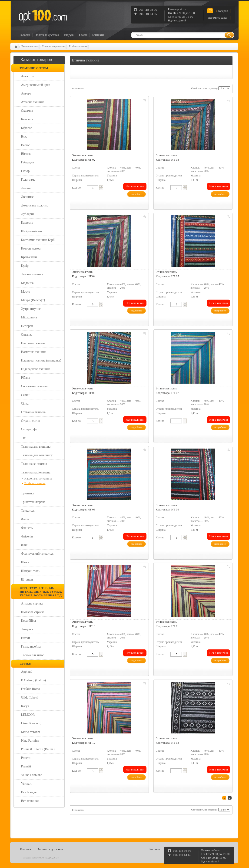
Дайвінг (27, 188)
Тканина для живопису (37, 455)
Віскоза (26, 154)
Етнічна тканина (78, 46)
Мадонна (27, 283)
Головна (25, 35)
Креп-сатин (29, 257)
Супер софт (29, 429)
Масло (26, 292)
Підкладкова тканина (36, 369)
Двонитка (28, 197)
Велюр (26, 145)
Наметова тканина (34, 352)
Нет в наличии (135, 186)
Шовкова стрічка (33, 612)
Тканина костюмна (34, 464)
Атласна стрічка (32, 603)
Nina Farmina (30, 741)
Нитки (26, 638)
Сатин (25, 395)
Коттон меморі (31, 248)
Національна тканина (38, 478)
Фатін (25, 519)
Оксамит (27, 111)
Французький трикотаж (37, 554)
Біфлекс (27, 128)
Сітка (25, 404)
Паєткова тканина (33, 343)
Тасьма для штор (33, 655)
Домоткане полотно (35, 205)
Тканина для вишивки (36, 447)
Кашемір (27, 223)
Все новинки (30, 801)
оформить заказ (218, 18)
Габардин (28, 162)
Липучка (27, 629)
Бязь (24, 137)
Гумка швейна (31, 647)
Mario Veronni (31, 732)
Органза (27, 335)
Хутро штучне (31, 309)
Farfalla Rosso (31, 689)
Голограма (28, 180)
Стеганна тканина (33, 412)
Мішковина (29, 317)
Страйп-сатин (31, 421)
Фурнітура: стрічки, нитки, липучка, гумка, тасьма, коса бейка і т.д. (41, 592)
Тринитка (28, 493)
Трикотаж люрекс (33, 502)
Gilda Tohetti (30, 697)
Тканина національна (54, 46)
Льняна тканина (32, 274)
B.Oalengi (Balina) (34, 680)
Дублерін (28, 214)
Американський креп (36, 85)
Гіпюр (25, 171)
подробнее (136, 194)
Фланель (27, 528)
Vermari (26, 784)
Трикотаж (28, 511)
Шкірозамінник (32, 231)
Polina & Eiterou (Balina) (38, 749)
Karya (25, 706)
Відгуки (69, 35)
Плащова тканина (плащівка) (41, 360)
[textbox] (92, 188)
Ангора (26, 93)
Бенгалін (27, 119)
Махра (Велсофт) (33, 300)
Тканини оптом (30, 46)
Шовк (25, 562)
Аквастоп (28, 76)
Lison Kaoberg (31, 723)
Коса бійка (28, 621)
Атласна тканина (33, 102)
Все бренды (29, 792)
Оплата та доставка (47, 35)
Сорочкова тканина (34, 386)
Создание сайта (30, 858)
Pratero (26, 758)
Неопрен (27, 326)
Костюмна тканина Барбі (38, 240)
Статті (83, 35)
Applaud (27, 672)
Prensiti (26, 766)
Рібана (26, 378)
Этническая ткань (83, 155)
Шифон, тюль (31, 571)
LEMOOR (28, 715)
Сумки (26, 664)
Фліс (24, 545)
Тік (23, 438)
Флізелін (27, 536)
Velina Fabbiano (32, 775)
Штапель (27, 579)
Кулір (25, 266)
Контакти (98, 35)
